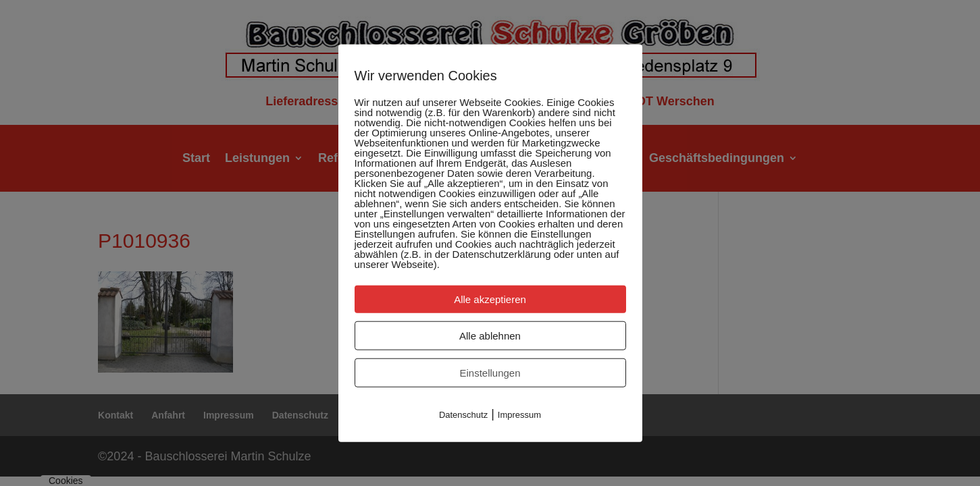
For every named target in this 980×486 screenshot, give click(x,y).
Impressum (519, 415)
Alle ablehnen (490, 336)
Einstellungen (490, 373)
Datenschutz (463, 415)
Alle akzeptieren (490, 299)
